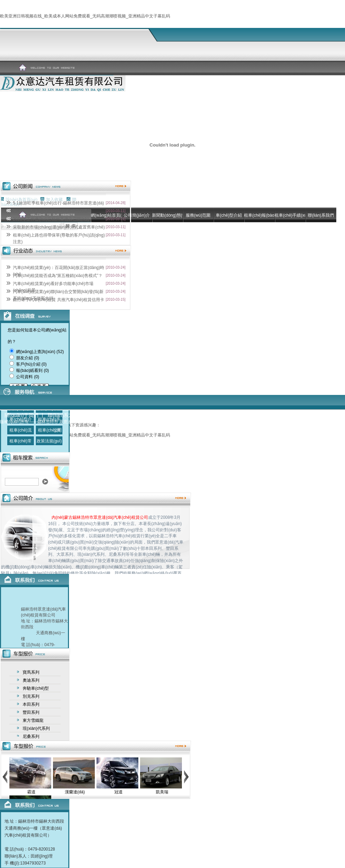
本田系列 (31, 704)
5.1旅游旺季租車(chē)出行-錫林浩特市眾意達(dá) (58, 203)
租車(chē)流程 (20, 435)
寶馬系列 (31, 672)
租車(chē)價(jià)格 (49, 435)
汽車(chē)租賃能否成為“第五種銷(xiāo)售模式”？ (58, 276)
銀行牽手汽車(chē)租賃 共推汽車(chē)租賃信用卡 (59, 300)
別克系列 (31, 696)
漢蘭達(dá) (75, 792)
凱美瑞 (162, 792)
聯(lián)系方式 (63, 415)
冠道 (118, 792)
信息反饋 (98, 415)
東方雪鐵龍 (33, 720)
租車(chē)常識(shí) (20, 445)
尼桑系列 (31, 736)
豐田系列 (31, 712)
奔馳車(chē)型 (36, 688)
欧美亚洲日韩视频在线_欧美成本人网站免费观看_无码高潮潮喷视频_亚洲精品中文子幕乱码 (85, 16)
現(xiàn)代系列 (36, 728)
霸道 (31, 792)
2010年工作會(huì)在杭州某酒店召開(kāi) (51, 219)
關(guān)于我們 (21, 415)
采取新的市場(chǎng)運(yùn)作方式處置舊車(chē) (59, 227)
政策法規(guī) (49, 441)
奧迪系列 (31, 680)
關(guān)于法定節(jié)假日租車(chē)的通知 (52, 211)
